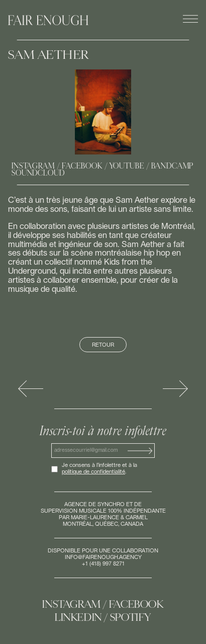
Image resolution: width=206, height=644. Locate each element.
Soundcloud (38, 173)
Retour (103, 345)
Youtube (127, 166)
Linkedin (78, 617)
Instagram (33, 166)
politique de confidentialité (93, 472)
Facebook (82, 166)
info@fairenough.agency (103, 557)
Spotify (131, 617)
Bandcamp (173, 166)
